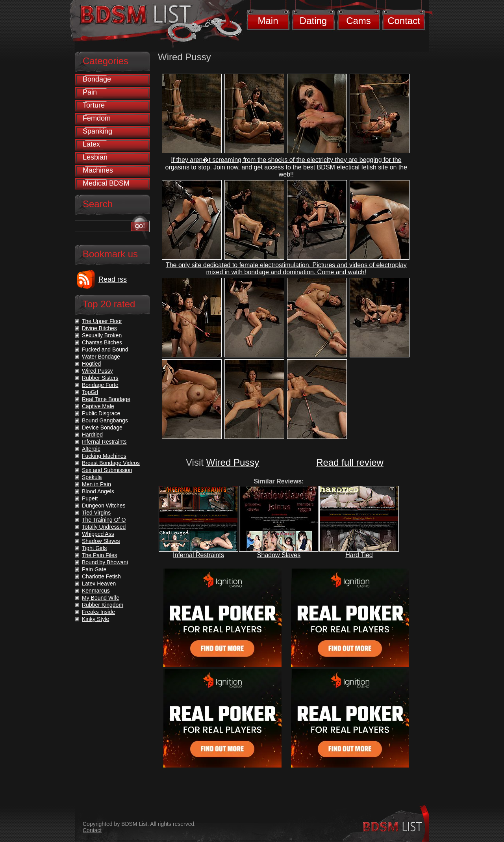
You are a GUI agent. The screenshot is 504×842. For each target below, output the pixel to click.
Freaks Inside (98, 612)
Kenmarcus (96, 591)
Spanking (97, 131)
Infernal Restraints (198, 555)
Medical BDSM (106, 183)
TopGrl (90, 392)
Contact (404, 21)
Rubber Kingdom (103, 605)
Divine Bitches (99, 328)
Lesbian (95, 157)
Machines (98, 170)
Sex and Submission (107, 470)
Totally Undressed (104, 527)
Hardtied (92, 435)
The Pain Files (99, 555)
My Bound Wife (101, 598)
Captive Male (98, 406)
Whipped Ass (98, 534)
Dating (313, 21)
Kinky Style (95, 619)
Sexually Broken (102, 335)
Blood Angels (98, 491)
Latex (91, 144)
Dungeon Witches (104, 506)
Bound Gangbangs (105, 420)
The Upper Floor (102, 321)
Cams (359, 21)
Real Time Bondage (106, 399)
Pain (90, 92)
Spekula (92, 477)
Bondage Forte (100, 385)
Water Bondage (101, 357)
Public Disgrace (101, 413)
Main (268, 21)
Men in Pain (96, 484)
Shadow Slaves (279, 555)
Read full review (350, 462)
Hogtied (91, 364)
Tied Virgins (96, 513)
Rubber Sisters (100, 378)
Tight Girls (94, 548)
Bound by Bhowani (105, 562)
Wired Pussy (233, 462)
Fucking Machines (104, 456)
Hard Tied (359, 555)
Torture (94, 105)
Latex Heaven (99, 584)
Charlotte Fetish (101, 576)
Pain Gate (94, 569)
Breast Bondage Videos (111, 463)
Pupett (90, 498)
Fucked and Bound (105, 349)
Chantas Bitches (102, 342)
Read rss (113, 279)
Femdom (97, 118)
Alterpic (91, 449)
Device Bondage (102, 428)
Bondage (97, 79)
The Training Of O (104, 520)
